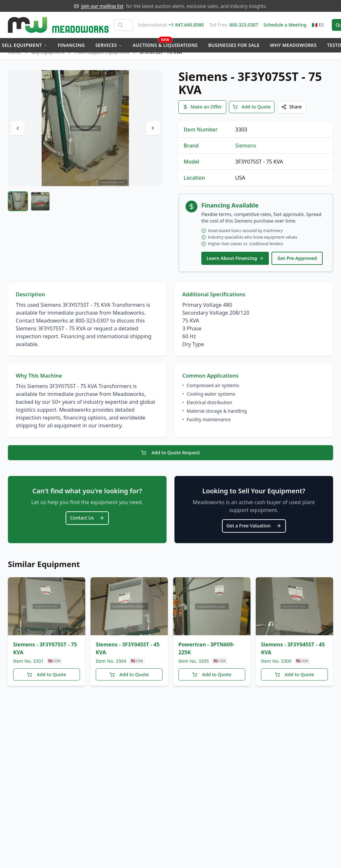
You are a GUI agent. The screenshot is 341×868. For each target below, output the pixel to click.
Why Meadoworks (293, 45)
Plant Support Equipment (102, 58)
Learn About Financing (235, 263)
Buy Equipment (48, 58)
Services (109, 45)
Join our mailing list (102, 6)
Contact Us (87, 520)
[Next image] (153, 134)
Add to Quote (252, 112)
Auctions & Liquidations (165, 43)
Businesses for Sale (234, 45)
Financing (71, 45)
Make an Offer (202, 112)
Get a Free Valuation (254, 528)
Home (14, 58)
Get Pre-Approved (297, 263)
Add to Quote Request (170, 456)
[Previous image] (18, 134)
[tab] (18, 208)
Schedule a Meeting (285, 25)
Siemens (245, 150)
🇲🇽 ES (318, 25)
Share (291, 112)
